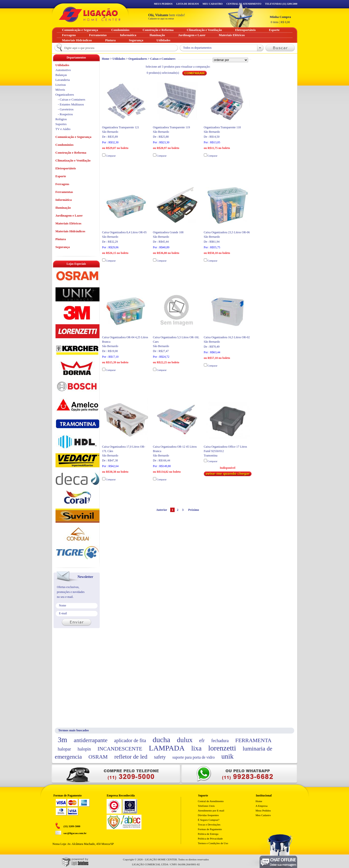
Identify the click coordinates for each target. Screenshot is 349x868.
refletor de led (131, 757)
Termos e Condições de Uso (213, 843)
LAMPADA (167, 748)
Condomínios (65, 145)
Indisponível (228, 471)
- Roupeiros (65, 114)
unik (227, 756)
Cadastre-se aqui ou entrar (161, 19)
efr (202, 740)
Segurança (63, 247)
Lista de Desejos (188, 4)
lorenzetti (222, 748)
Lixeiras (61, 85)
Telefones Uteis (206, 806)
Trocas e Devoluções (209, 824)
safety (160, 757)
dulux (185, 740)
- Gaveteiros (66, 109)
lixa (196, 748)
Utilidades (119, 59)
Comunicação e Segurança (74, 137)
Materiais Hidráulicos (70, 231)
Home (106, 59)
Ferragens (62, 184)
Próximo (194, 510)
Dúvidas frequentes (208, 815)
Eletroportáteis (66, 168)
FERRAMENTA (253, 740)
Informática (64, 200)
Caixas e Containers (163, 59)
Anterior (162, 510)
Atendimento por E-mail (211, 810)
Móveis (60, 90)
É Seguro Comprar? (209, 820)
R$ (280, 19)
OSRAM (98, 757)
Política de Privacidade (210, 839)
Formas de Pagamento (210, 829)
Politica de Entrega (208, 834)
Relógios (61, 119)
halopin (84, 749)
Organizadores (138, 59)
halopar (64, 749)
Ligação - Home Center (90, 14)
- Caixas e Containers (72, 99)
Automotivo (63, 70)
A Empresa (262, 806)
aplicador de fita (130, 740)
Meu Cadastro (213, 4)
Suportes (61, 124)
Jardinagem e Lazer (69, 215)
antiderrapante (91, 740)
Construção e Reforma (71, 153)
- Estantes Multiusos (71, 104)
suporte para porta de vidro (194, 757)
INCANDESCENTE (120, 749)
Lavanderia (63, 80)
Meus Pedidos (163, 4)
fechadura (220, 741)
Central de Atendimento (211, 801)
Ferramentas (64, 192)
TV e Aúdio (63, 129)
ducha (162, 740)
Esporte (61, 176)
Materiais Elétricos (69, 223)
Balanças (61, 75)
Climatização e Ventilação (73, 160)
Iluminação (63, 208)
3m (62, 740)
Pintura (61, 239)
